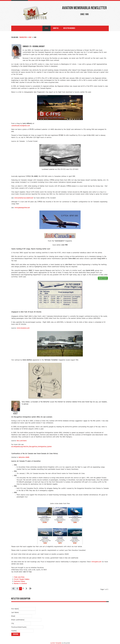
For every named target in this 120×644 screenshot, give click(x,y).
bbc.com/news (22, 441)
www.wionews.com (23, 328)
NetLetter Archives (69, 28)
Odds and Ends (19, 577)
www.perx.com (96, 562)
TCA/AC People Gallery (22, 579)
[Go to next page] (26, 589)
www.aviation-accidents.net (24, 198)
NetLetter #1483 (24, 457)
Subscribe (16, 634)
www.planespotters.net (22, 208)
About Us (56, 28)
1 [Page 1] (21, 589)
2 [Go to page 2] (23, 589)
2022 (30, 37)
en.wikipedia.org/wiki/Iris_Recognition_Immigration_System (31, 447)
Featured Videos (19, 581)
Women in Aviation (20, 583)
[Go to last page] (30, 589)
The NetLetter (23, 37)
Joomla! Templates (56, 643)
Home (46, 28)
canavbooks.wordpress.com (21, 126)
